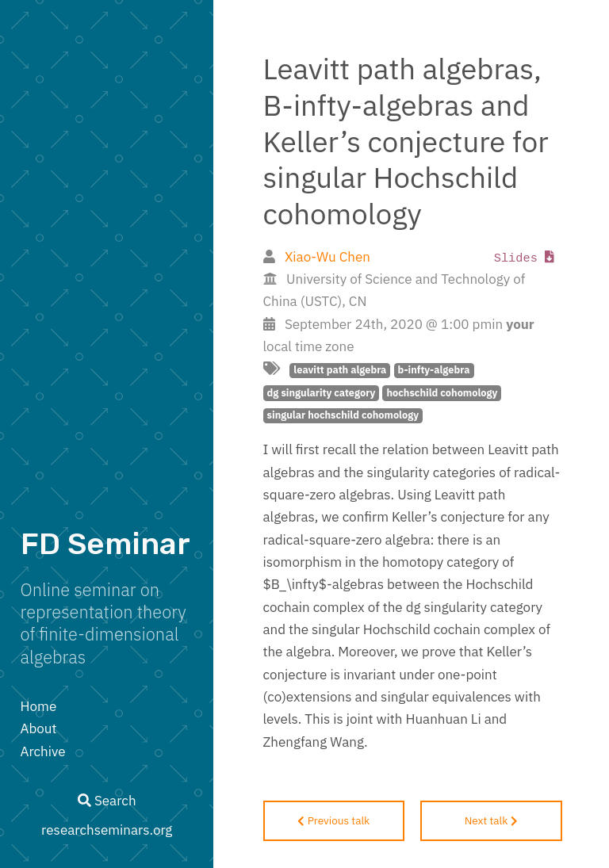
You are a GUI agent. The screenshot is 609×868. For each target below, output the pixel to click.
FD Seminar (105, 544)
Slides (524, 258)
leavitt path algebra (340, 370)
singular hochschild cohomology (343, 415)
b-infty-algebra (434, 370)
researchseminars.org (107, 830)
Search (107, 801)
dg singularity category (322, 393)
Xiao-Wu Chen (327, 257)
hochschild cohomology (442, 393)
